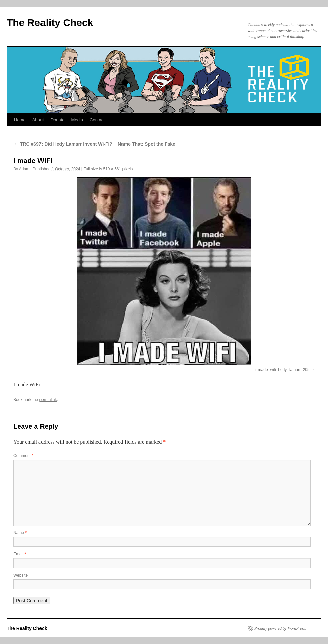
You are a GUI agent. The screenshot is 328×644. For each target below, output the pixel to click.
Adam (24, 169)
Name (20, 533)
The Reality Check (50, 23)
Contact (97, 120)
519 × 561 (112, 169)
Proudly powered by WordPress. (280, 628)
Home (20, 120)
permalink (48, 400)
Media (77, 120)
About (38, 120)
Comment (23, 456)
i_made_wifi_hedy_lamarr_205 (282, 370)
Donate (58, 120)
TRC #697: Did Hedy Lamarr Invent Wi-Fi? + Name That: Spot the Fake (94, 144)
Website (21, 575)
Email (20, 554)
